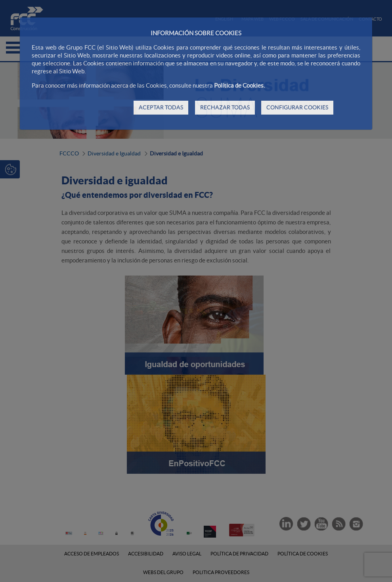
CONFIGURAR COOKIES (297, 107)
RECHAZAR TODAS (225, 107)
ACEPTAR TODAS (161, 107)
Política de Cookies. (239, 85)
